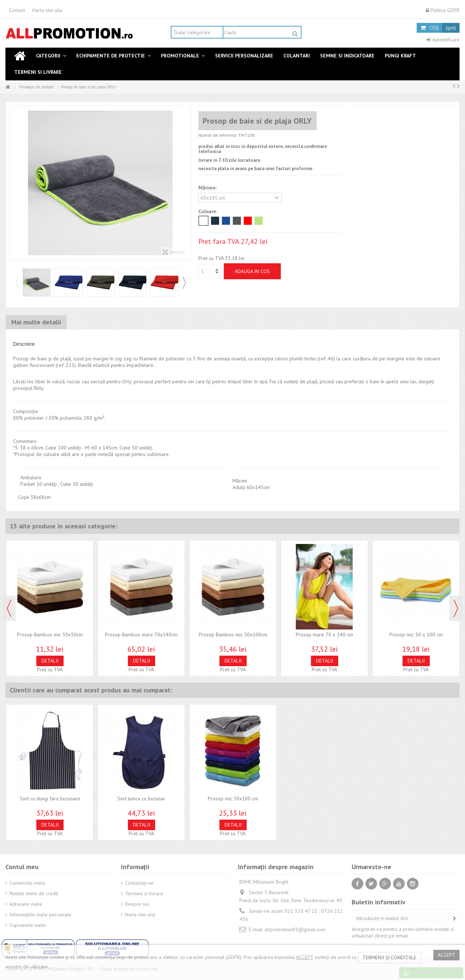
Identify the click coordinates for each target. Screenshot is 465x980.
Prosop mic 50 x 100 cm (416, 635)
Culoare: (209, 211)
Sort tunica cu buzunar (141, 799)
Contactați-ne (139, 883)
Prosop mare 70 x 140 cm (324, 635)
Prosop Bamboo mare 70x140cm (141, 635)
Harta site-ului (47, 10)
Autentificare (443, 40)
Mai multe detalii (36, 322)
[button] (51, 56)
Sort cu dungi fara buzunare (50, 799)
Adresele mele (26, 904)
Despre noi (137, 904)
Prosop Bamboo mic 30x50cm (50, 635)
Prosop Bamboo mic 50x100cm (233, 635)
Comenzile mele (27, 883)
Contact (17, 10)
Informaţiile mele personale (40, 915)
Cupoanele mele (28, 925)
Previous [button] (17, 283)
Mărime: (208, 188)
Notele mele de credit (34, 893)
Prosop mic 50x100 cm (233, 799)
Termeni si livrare (144, 893)
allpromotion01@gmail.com (295, 929)
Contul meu (22, 867)
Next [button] (184, 283)
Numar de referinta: (218, 135)
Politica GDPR (443, 10)
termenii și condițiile (389, 957)
